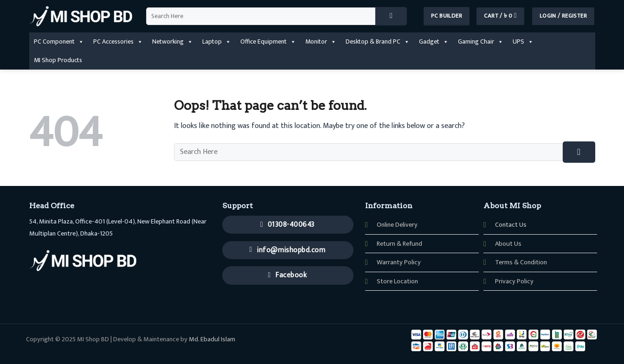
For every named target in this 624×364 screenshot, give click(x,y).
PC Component (59, 42)
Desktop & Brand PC (378, 42)
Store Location (397, 281)
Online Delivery (397, 225)
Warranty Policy (399, 262)
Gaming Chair (481, 42)
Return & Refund (399, 244)
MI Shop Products (58, 60)
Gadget (434, 42)
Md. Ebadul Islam (212, 339)
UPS (523, 42)
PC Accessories (118, 42)
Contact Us (511, 225)
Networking (173, 42)
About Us (508, 244)
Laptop (217, 42)
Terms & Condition (521, 262)
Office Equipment (268, 42)
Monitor (321, 42)
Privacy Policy (514, 281)
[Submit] (391, 16)
